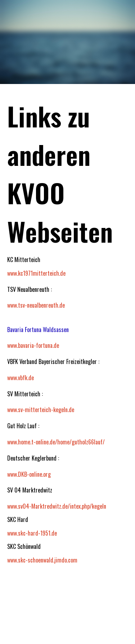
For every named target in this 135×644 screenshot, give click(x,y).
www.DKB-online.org (29, 474)
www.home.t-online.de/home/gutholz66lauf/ (56, 442)
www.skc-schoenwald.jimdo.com (42, 560)
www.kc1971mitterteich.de (36, 273)
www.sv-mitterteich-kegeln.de (41, 410)
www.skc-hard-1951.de (32, 533)
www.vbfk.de (21, 378)
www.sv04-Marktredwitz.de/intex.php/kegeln (57, 506)
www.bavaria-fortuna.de (33, 345)
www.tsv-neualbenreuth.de (36, 305)
